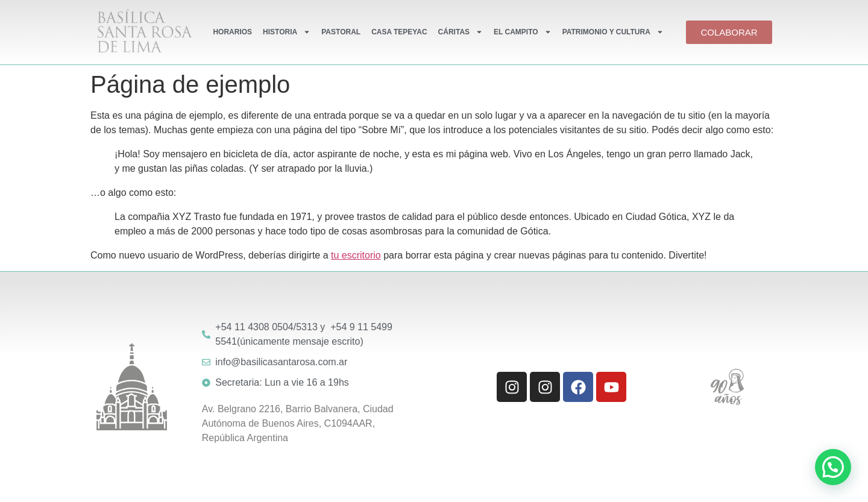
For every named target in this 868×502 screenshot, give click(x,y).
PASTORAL (341, 32)
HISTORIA (287, 32)
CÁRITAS (461, 32)
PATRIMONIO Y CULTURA (613, 32)
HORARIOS (232, 32)
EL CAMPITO (523, 32)
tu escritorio (356, 255)
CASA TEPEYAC (399, 32)
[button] (833, 467)
